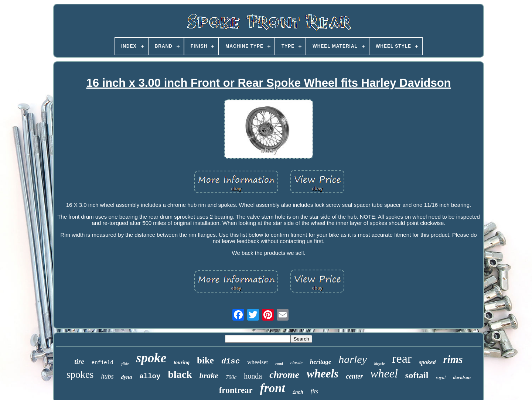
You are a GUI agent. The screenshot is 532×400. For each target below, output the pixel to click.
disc (231, 361)
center (354, 376)
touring (182, 363)
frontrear (236, 390)
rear (402, 358)
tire (79, 361)
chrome (284, 375)
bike (205, 360)
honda (253, 376)
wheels (323, 374)
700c (231, 377)
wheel (384, 373)
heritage (321, 362)
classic (296, 363)
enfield (103, 363)
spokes (80, 375)
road (279, 363)
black (180, 374)
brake (209, 375)
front (273, 388)
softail (417, 375)
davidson (462, 377)
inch (298, 393)
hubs (107, 376)
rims (453, 359)
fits (315, 391)
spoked (427, 362)
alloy (150, 376)
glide (125, 363)
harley (353, 359)
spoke (151, 358)
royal (441, 377)
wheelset (258, 362)
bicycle (379, 364)
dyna (126, 377)
